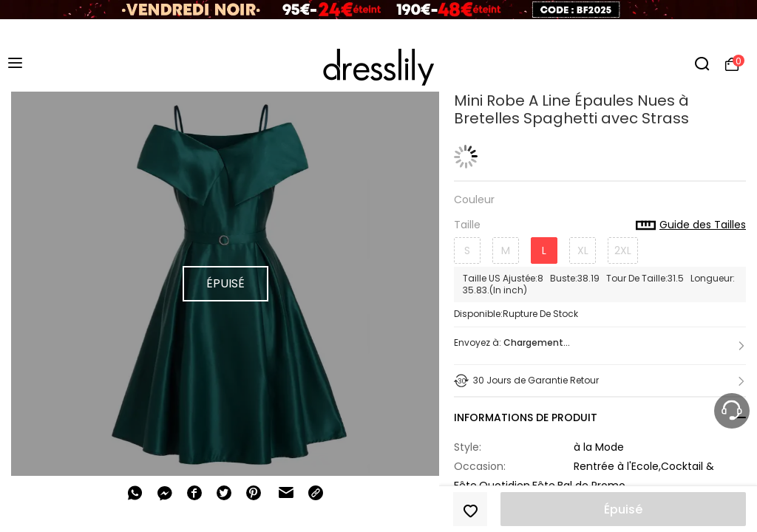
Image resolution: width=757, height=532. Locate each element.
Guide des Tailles (691, 225)
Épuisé (623, 509)
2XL (623, 250)
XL (583, 250)
